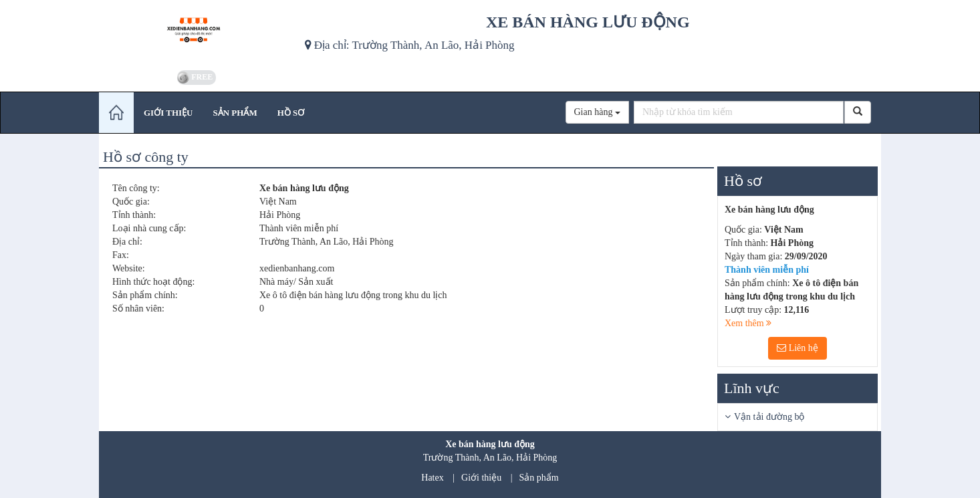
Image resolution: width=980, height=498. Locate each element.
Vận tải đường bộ (769, 417)
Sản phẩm (539, 478)
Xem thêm (748, 323)
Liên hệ (798, 348)
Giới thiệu (481, 478)
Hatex (432, 478)
